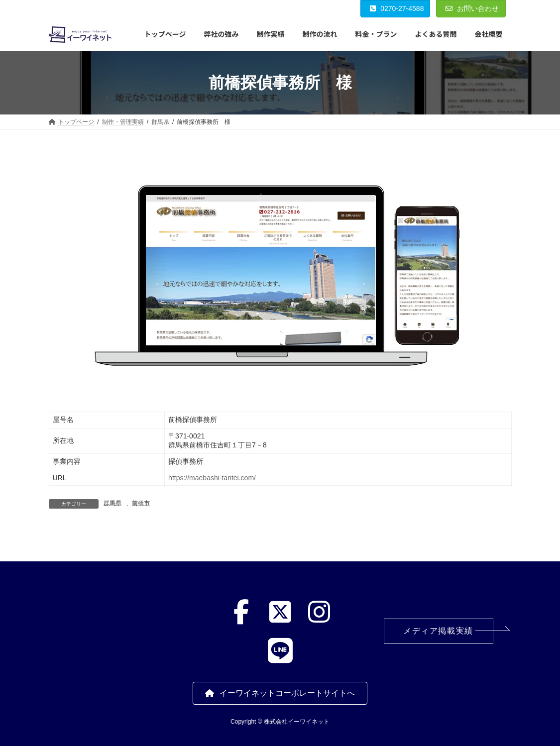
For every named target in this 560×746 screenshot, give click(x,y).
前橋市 (141, 503)
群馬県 (112, 503)
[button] (439, 631)
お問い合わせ (472, 8)
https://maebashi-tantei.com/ (212, 478)
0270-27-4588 (397, 8)
